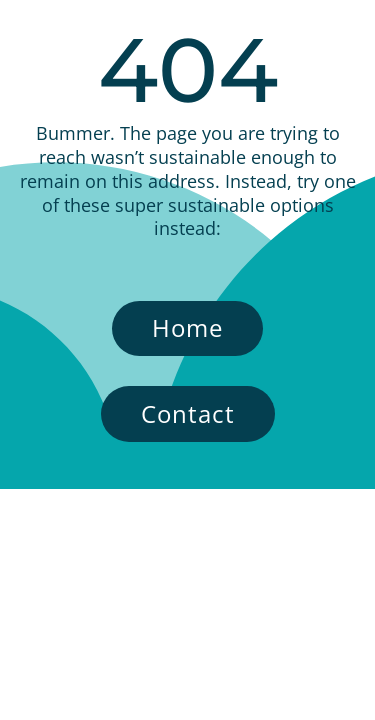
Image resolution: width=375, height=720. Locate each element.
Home (187, 327)
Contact (188, 413)
